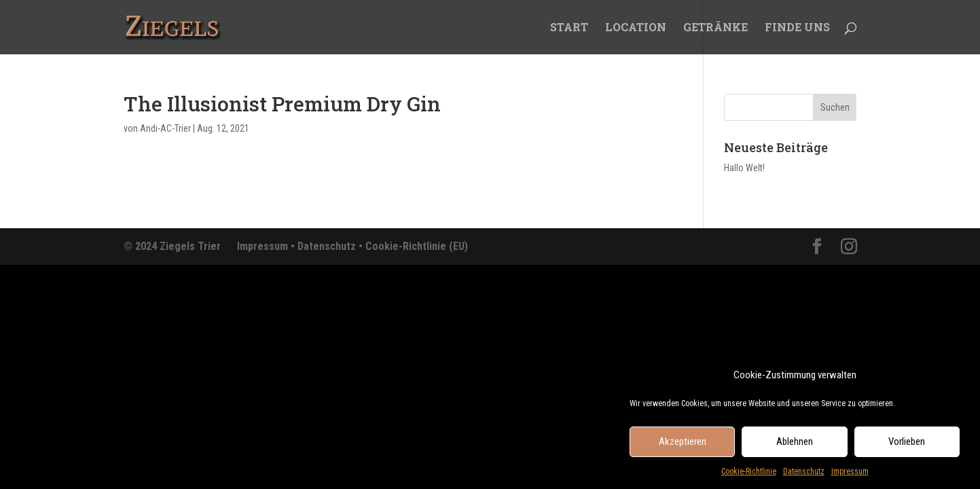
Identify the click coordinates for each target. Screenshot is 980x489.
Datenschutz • (331, 246)
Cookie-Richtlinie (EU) (417, 246)
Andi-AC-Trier (165, 128)
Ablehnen (795, 446)
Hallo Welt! (744, 168)
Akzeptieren (683, 446)
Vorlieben (907, 446)
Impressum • (267, 246)
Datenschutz (804, 475)
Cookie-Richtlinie (749, 475)
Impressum (850, 475)
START (569, 28)
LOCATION (636, 28)
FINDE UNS (797, 28)
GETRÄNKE (715, 28)
